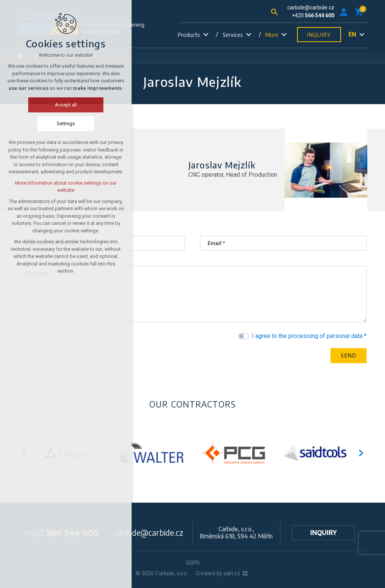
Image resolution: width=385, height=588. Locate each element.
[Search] (274, 11)
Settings (58, 124)
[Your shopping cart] (360, 12)
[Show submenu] (206, 35)
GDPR (193, 563)
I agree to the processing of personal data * (309, 336)
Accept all (58, 105)
